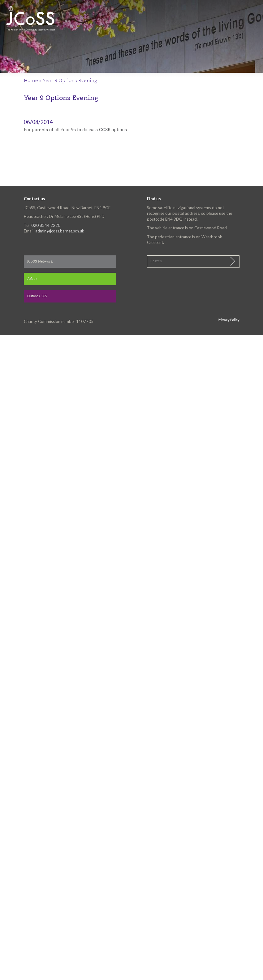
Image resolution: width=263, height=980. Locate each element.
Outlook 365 (37, 296)
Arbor (32, 279)
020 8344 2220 (46, 225)
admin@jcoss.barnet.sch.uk (60, 231)
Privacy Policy (229, 320)
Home (31, 81)
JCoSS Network (40, 262)
